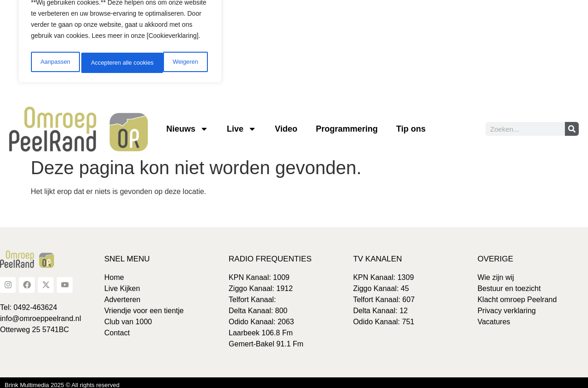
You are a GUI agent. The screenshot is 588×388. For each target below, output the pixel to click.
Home (114, 273)
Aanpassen (54, 59)
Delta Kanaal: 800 (258, 306)
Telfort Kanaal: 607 (384, 295)
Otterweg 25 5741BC (34, 325)
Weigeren (102, 59)
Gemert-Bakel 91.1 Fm (266, 339)
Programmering (347, 125)
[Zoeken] (572, 125)
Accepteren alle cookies (168, 59)
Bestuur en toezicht (509, 284)
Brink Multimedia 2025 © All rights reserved (62, 380)
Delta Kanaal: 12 (380, 306)
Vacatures (494, 317)
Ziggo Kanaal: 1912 (261, 284)
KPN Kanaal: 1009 (259, 273)
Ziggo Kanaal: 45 (381, 284)
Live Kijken (122, 284)
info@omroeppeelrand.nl (40, 314)
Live (242, 125)
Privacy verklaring (507, 306)
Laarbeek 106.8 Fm (261, 328)
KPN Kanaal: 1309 (383, 273)
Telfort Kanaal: (252, 295)
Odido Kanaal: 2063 (261, 317)
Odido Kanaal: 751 (384, 317)
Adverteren (122, 295)
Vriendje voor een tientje (144, 306)
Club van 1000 (128, 317)
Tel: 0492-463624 (29, 303)
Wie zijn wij (496, 273)
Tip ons (411, 125)
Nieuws (187, 125)
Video (286, 125)
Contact (117, 328)
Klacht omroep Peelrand (517, 295)
